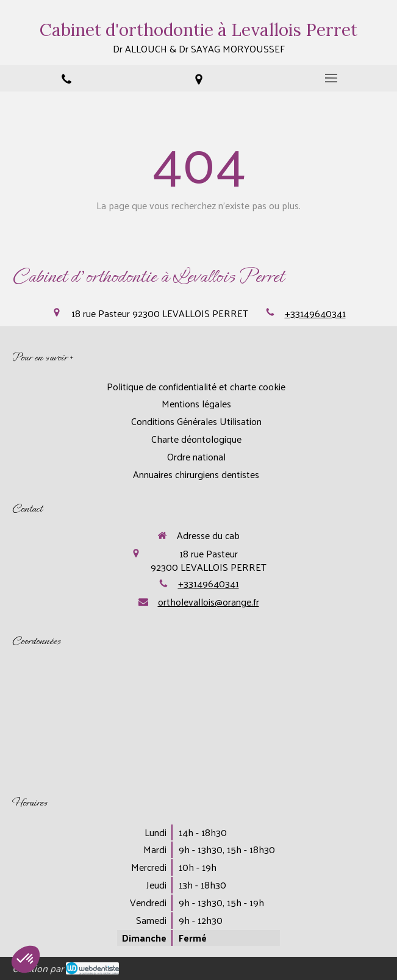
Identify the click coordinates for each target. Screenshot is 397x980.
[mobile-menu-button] (331, 78)
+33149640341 (315, 313)
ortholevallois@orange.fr (209, 602)
